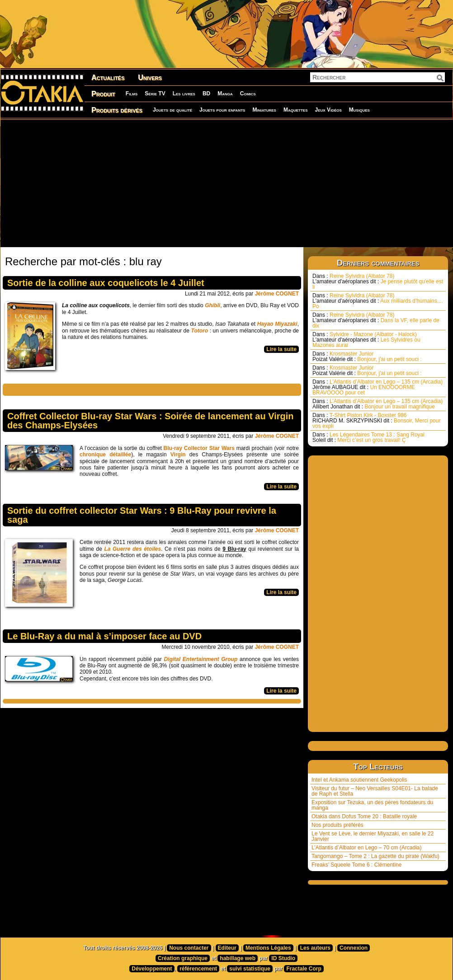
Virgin (178, 455)
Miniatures (264, 110)
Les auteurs (315, 948)
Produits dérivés (117, 110)
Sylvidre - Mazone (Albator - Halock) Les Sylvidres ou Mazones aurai (366, 340)
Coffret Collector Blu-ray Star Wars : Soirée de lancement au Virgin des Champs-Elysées (151, 421)
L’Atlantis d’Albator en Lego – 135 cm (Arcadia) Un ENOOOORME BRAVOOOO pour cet (377, 387)
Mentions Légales (268, 948)
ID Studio (283, 958)
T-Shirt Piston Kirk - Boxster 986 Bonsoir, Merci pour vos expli (376, 421)
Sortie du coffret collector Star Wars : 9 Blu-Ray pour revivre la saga (142, 515)
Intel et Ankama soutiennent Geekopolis (359, 780)
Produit (103, 94)
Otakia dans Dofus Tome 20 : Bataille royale (364, 816)
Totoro (200, 331)
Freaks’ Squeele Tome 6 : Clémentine (356, 865)
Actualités (108, 77)
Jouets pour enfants (222, 110)
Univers (150, 77)
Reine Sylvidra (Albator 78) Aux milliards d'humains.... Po (378, 301)
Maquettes (296, 110)
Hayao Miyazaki (277, 324)
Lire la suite (281, 349)
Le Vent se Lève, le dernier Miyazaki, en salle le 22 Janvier (373, 836)
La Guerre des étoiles (132, 549)
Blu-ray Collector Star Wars (199, 448)
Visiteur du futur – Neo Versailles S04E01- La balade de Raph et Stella (375, 791)
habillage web (238, 958)
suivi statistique (250, 969)
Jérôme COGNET (277, 294)
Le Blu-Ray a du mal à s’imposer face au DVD (104, 636)
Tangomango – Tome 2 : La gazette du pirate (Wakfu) (375, 856)
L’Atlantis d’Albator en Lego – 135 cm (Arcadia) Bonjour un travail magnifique (377, 404)
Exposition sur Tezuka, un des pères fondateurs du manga (372, 805)
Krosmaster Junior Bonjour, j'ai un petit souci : (367, 356)
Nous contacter (189, 948)
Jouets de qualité (172, 110)
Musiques (359, 110)
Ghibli (212, 305)
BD (206, 94)
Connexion (354, 948)
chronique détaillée (105, 455)
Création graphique (183, 958)
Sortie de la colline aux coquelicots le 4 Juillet (106, 283)
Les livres (184, 94)
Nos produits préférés (337, 825)
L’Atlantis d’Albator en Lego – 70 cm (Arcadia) (366, 848)
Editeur (227, 948)
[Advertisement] (224, 183)
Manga (225, 94)
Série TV (155, 94)
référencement (198, 969)
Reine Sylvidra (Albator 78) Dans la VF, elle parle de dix (376, 320)
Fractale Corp (304, 969)
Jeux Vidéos (328, 110)
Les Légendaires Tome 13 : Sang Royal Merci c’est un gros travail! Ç (368, 437)
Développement (152, 969)
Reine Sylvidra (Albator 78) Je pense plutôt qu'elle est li (378, 281)
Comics (248, 94)
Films (132, 94)
